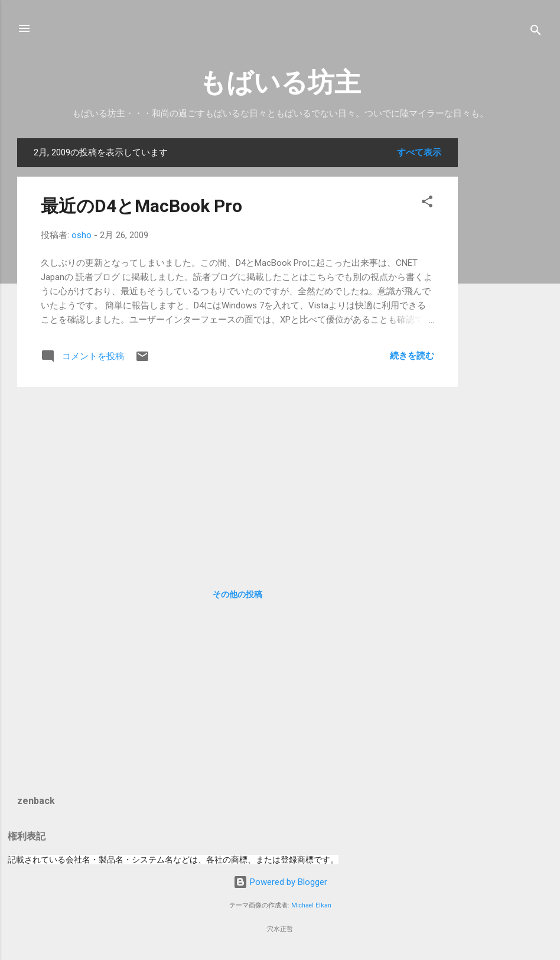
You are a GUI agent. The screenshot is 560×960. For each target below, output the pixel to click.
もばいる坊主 (280, 82)
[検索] (536, 32)
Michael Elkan (311, 905)
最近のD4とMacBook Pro (141, 206)
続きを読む (412, 356)
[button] (427, 204)
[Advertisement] (505, 315)
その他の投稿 (237, 594)
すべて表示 (419, 152)
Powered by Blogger (280, 882)
